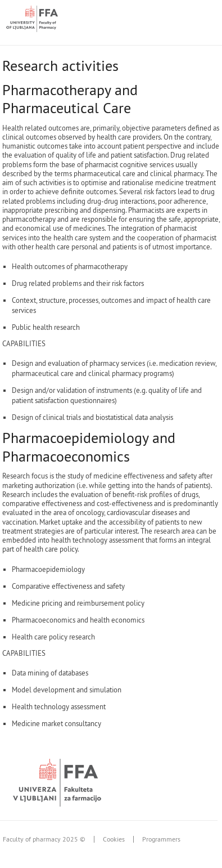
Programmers (161, 839)
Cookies (114, 839)
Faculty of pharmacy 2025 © (44, 839)
